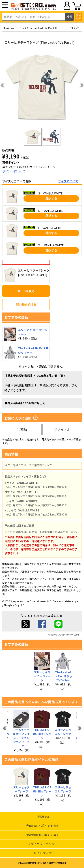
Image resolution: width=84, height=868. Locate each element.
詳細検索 (79, 17)
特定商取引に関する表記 (43, 835)
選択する (51, 198)
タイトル (62, 429)
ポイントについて (14, 171)
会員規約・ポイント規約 (43, 826)
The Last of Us (14, 28)
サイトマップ (43, 853)
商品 (22, 429)
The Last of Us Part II (42, 28)
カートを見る (26, 291)
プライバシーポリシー (43, 844)
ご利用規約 (43, 817)
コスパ (74, 28)
